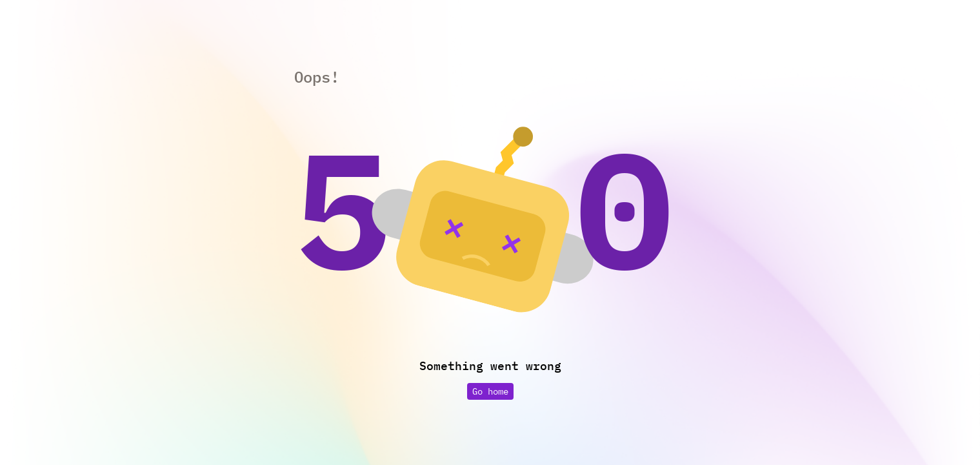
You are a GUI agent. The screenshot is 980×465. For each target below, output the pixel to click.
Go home (490, 391)
